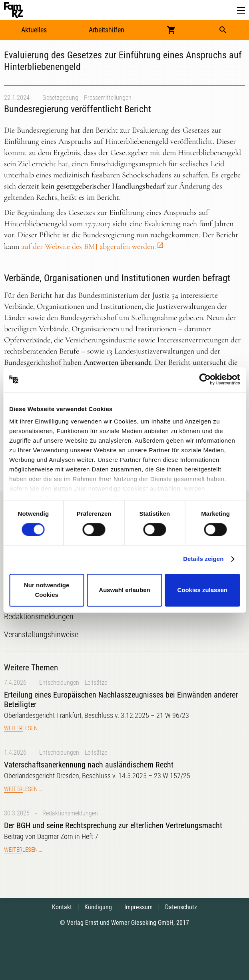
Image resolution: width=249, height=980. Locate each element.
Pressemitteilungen (108, 98)
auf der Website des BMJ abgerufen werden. (89, 246)
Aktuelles (34, 30)
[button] (241, 11)
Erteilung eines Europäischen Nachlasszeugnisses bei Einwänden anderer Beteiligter (121, 700)
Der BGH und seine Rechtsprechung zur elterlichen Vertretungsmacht (113, 825)
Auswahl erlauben (124, 590)
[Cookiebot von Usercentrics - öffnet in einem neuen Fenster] (205, 380)
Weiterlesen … (23, 728)
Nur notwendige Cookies (47, 590)
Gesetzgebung (60, 98)
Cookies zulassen (202, 590)
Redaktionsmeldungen (70, 813)
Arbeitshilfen (107, 30)
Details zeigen (203, 559)
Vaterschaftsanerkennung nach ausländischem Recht (89, 765)
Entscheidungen (59, 683)
